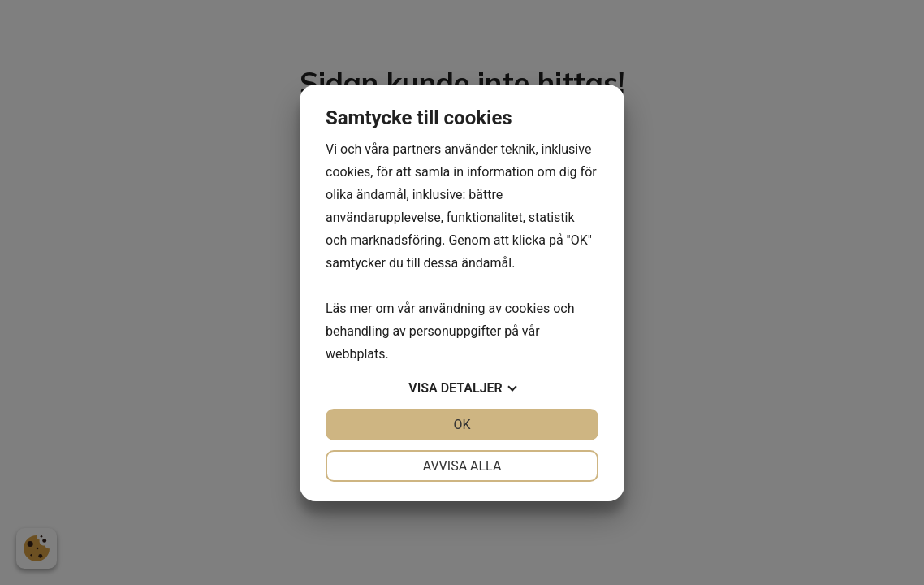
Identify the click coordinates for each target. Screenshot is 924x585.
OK (462, 425)
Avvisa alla (462, 466)
